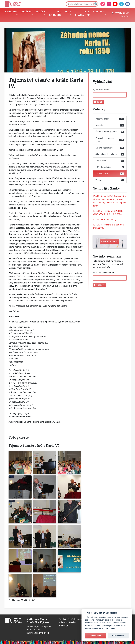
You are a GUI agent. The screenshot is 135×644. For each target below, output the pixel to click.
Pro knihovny (55, 13)
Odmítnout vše (118, 636)
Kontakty (99, 12)
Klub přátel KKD (83, 13)
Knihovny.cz (64, 625)
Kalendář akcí (110, 241)
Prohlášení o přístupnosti (70, 619)
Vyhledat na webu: (101, 90)
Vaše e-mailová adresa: (103, 273)
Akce (68, 12)
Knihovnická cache (67, 622)
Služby (40, 12)
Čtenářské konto (120, 15)
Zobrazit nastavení (108, 629)
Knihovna (11, 12)
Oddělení (27, 12)
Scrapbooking (104, 219)
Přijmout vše (96, 636)
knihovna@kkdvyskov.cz (38, 633)
